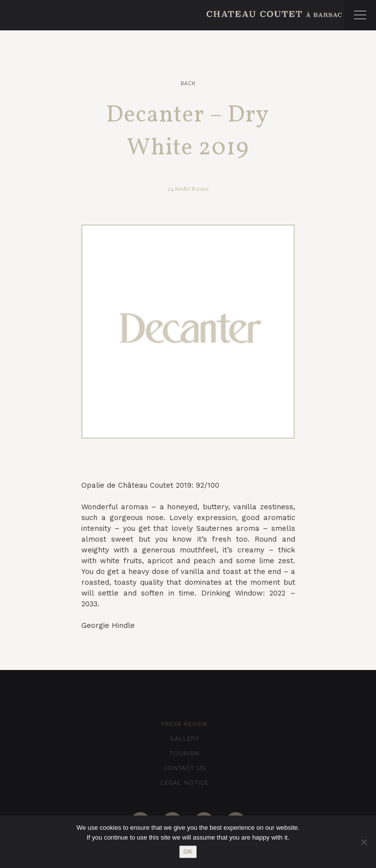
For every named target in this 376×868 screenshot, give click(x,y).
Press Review (184, 724)
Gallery (185, 739)
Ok (188, 852)
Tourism (184, 753)
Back (188, 84)
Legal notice (185, 783)
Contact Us (185, 768)
